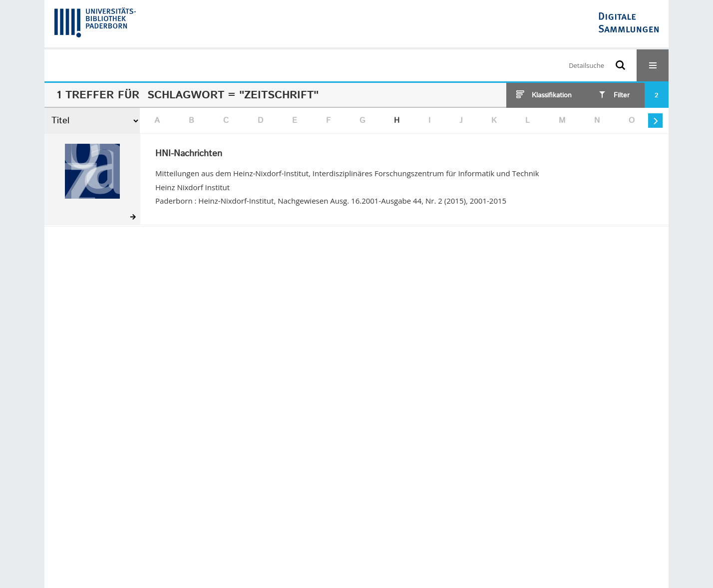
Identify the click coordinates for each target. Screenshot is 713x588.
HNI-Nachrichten (189, 154)
